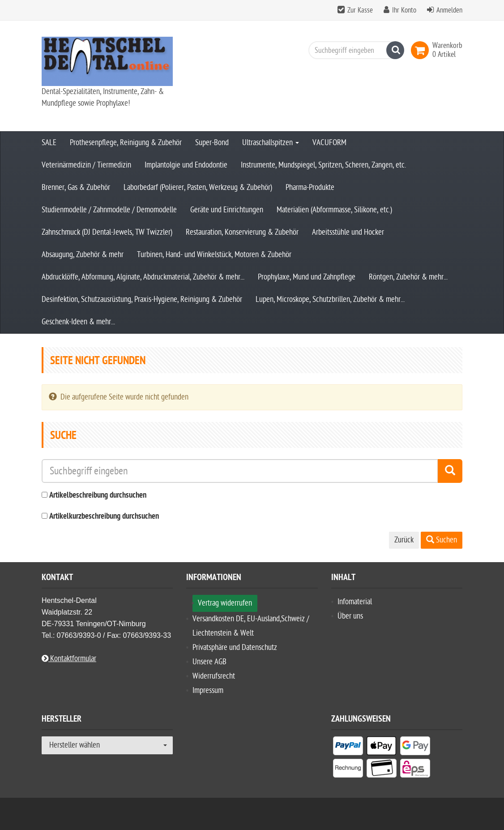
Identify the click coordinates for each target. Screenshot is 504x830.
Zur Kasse (360, 10)
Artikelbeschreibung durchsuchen (98, 496)
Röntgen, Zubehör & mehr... (408, 277)
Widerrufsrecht (214, 676)
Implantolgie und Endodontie (186, 165)
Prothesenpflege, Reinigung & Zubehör (126, 143)
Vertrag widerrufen (225, 603)
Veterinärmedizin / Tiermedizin (86, 165)
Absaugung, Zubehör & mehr (83, 255)
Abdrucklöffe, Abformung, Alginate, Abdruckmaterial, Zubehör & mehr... (143, 277)
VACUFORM (329, 143)
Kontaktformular (69, 659)
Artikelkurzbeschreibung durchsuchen (104, 517)
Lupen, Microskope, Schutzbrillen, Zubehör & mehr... (330, 299)
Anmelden (449, 10)
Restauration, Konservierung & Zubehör (242, 232)
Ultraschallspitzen (271, 143)
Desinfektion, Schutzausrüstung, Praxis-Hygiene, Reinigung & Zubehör (142, 299)
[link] (422, 50)
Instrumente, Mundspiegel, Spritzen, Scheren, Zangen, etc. (323, 165)
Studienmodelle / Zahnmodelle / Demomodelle (109, 210)
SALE (49, 143)
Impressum (208, 690)
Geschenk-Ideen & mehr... (78, 322)
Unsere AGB (209, 662)
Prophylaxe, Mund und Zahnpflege (307, 277)
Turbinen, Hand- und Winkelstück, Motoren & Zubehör (214, 255)
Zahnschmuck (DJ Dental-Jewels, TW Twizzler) (107, 232)
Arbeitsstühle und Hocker (348, 232)
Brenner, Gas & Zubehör (76, 187)
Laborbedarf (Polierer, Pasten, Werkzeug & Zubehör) (198, 187)
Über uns (350, 616)
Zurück (404, 540)
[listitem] (348, 748)
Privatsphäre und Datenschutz (235, 647)
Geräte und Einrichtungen (227, 210)
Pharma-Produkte (310, 187)
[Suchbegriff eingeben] (354, 50)
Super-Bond (212, 143)
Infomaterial (355, 602)
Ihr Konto (404, 10)
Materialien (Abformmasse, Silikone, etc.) (334, 210)
